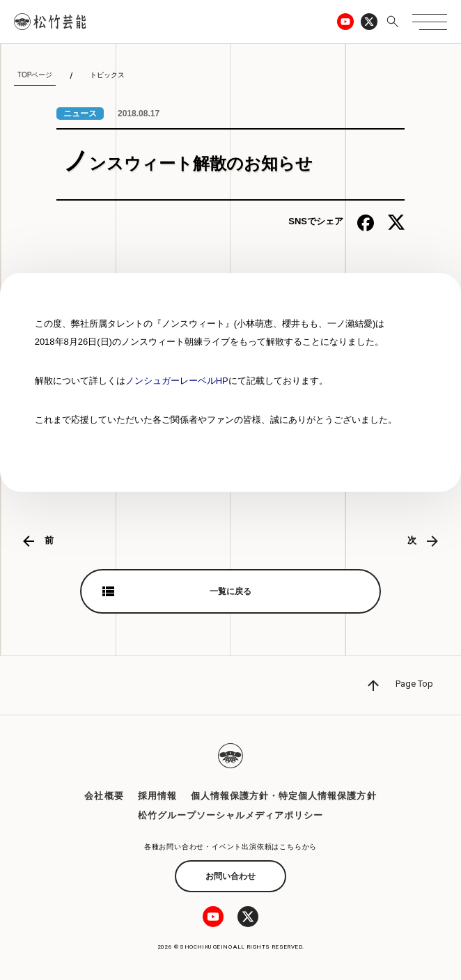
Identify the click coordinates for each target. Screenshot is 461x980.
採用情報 (157, 796)
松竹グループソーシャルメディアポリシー (231, 815)
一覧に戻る (230, 591)
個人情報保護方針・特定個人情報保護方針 (284, 796)
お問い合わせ (230, 876)
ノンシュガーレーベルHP (177, 381)
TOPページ (35, 75)
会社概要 (104, 796)
